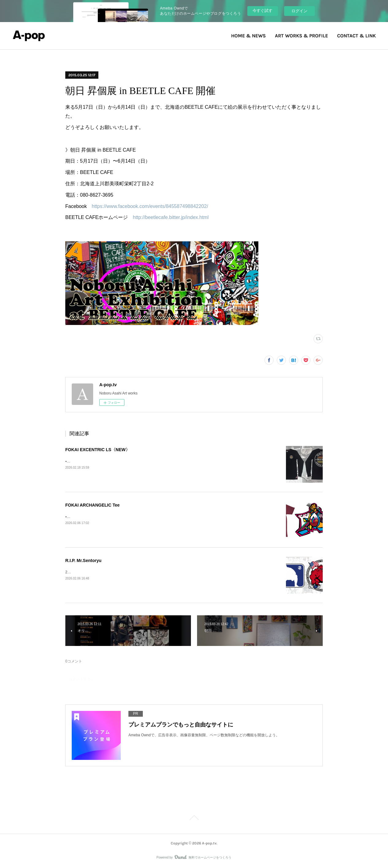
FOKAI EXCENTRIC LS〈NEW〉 (98, 450)
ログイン (299, 11)
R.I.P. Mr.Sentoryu (83, 560)
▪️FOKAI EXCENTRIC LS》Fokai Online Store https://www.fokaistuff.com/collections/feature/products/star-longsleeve (160, 461)
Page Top (194, 819)
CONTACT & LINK (356, 36)
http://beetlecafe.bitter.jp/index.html (171, 217)
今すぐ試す (262, 11)
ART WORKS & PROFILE (301, 36)
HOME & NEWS (248, 36)
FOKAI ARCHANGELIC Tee (92, 505)
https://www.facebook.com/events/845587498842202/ (150, 206)
